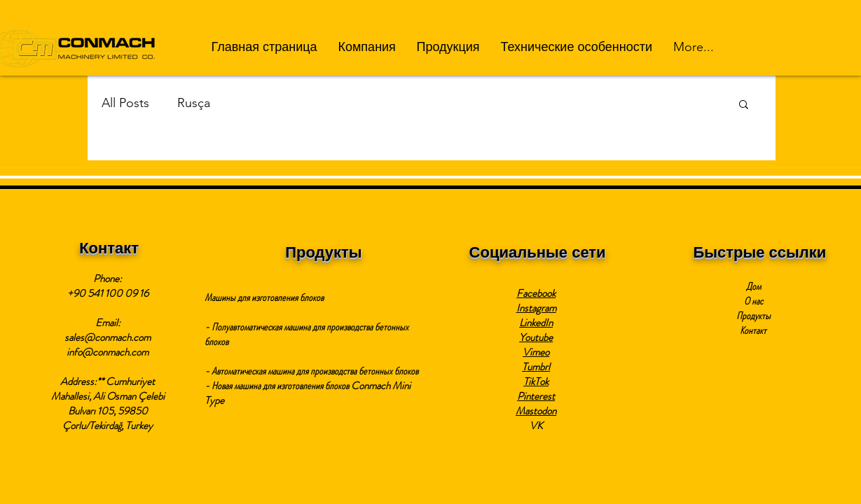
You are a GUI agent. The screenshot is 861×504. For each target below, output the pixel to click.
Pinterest (536, 396)
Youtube (536, 337)
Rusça (194, 103)
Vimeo (536, 352)
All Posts (125, 103)
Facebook (536, 293)
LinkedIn (536, 323)
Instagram (536, 308)
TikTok (536, 381)
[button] (367, 47)
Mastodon (536, 411)
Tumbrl (536, 367)
